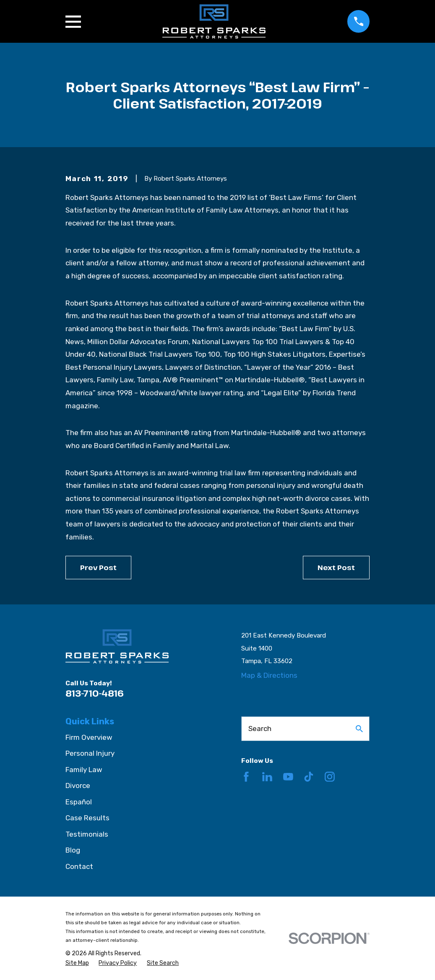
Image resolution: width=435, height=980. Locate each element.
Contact (79, 866)
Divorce (78, 786)
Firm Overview (89, 737)
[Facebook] (246, 777)
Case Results (87, 818)
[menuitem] (77, 963)
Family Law (84, 770)
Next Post (336, 567)
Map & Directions (269, 675)
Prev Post (98, 567)
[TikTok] (309, 777)
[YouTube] (288, 777)
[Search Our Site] (359, 729)
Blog (73, 850)
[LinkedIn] (267, 777)
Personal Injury (90, 753)
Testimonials (87, 834)
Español (79, 802)
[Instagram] (330, 777)
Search (260, 729)
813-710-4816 (95, 693)
